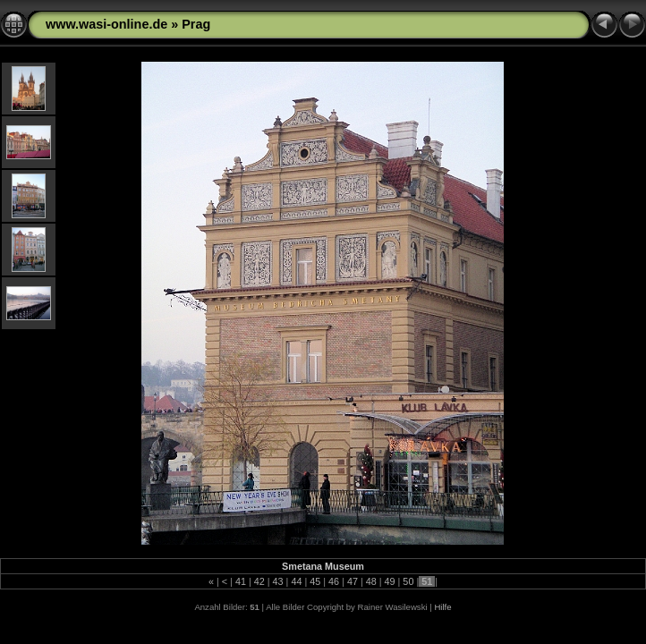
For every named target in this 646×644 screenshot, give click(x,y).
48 (371, 581)
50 (408, 581)
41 (241, 581)
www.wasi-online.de (106, 24)
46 (334, 581)
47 (353, 581)
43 (278, 581)
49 (390, 581)
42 (259, 581)
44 (296, 581)
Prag (196, 24)
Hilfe (442, 607)
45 (315, 581)
